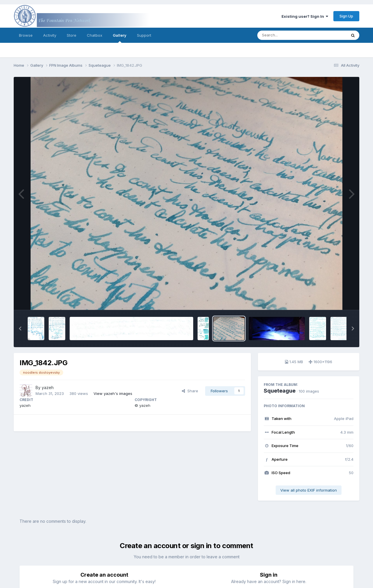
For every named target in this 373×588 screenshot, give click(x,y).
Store (72, 35)
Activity (50, 35)
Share (190, 391)
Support (144, 35)
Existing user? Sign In (305, 16)
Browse (26, 35)
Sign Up (346, 16)
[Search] (286, 35)
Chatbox (95, 35)
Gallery (120, 38)
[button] (20, 329)
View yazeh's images (113, 393)
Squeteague (280, 391)
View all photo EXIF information (309, 490)
